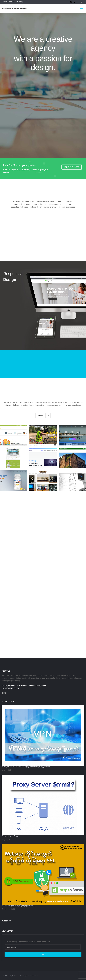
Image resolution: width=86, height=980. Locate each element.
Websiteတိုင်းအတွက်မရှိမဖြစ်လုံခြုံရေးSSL (18, 906)
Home (5, 2)
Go (43, 955)
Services (19, 2)
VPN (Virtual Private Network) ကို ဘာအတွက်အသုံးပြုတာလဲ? (26, 767)
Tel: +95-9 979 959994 (10, 688)
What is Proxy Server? (11, 836)
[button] (81, 2)
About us (11, 2)
